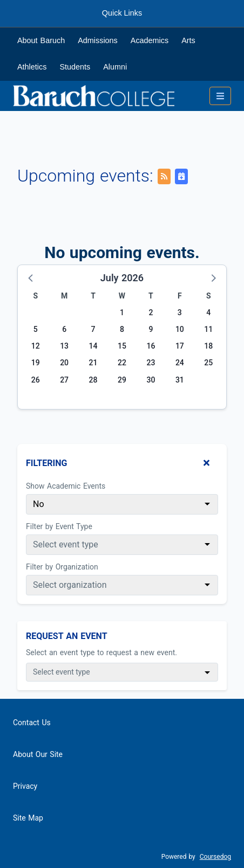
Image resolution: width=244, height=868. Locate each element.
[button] (31, 277)
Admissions (98, 40)
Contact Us (32, 723)
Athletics (32, 67)
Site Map (28, 818)
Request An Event (67, 636)
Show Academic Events (66, 486)
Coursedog (215, 857)
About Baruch (41, 40)
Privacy (25, 786)
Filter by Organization (62, 567)
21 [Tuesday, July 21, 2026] (93, 363)
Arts (188, 40)
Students (75, 67)
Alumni (115, 67)
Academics (150, 40)
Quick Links (122, 13)
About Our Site (38, 754)
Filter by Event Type (59, 526)
